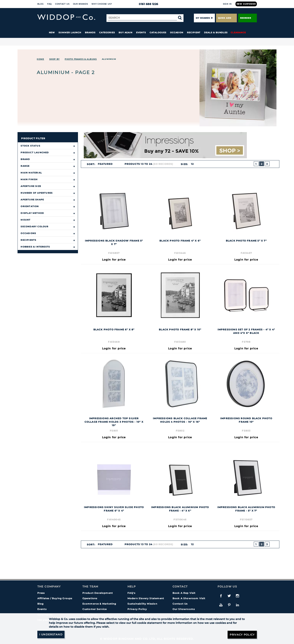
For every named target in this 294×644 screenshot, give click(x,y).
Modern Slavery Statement (146, 598)
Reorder (248, 18)
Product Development (98, 593)
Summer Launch (70, 32)
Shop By (54, 59)
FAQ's (132, 593)
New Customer (246, 4)
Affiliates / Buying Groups (55, 598)
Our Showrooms (184, 609)
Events (141, 32)
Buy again (126, 32)
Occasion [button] (177, 32)
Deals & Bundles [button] (216, 32)
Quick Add (226, 18)
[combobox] (107, 164)
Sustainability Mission (142, 604)
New (52, 32)
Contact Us (62, 4)
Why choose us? (102, 4)
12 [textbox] (192, 164)
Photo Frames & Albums (81, 59)
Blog (41, 4)
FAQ (49, 4)
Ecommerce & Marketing (99, 604)
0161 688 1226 (147, 4)
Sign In (227, 4)
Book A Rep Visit (184, 593)
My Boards (203, 18)
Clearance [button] (238, 32)
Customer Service (95, 609)
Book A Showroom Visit (189, 598)
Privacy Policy (137, 609)
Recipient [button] (194, 32)
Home (40, 59)
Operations (90, 598)
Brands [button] (90, 32)
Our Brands (80, 4)
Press (41, 593)
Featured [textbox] (105, 164)
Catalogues (158, 32)
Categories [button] (107, 32)
